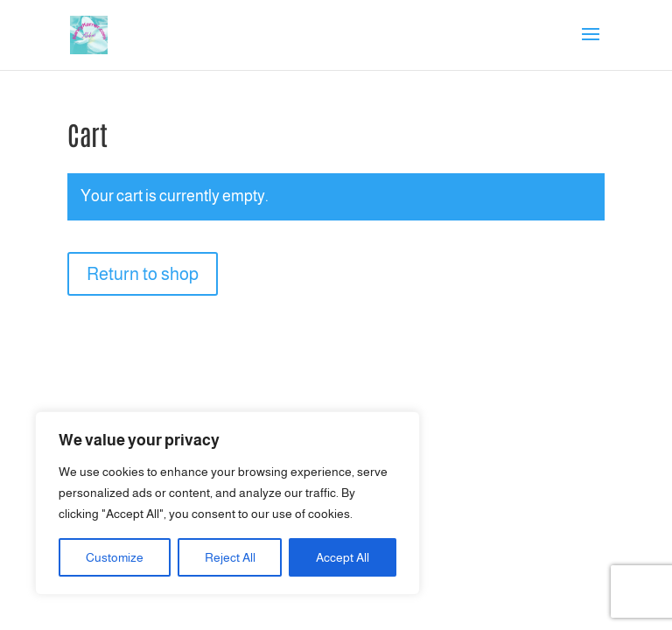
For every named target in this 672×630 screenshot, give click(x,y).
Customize (115, 557)
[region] (227, 503)
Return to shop (143, 274)
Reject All (230, 557)
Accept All (343, 557)
